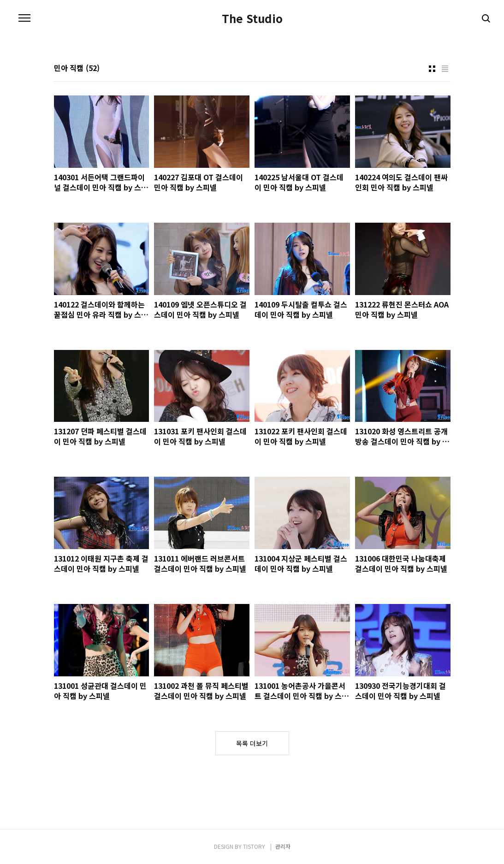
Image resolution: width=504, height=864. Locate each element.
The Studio (252, 18)
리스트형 (445, 69)
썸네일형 (432, 69)
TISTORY (254, 846)
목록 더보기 (252, 743)
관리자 (283, 846)
